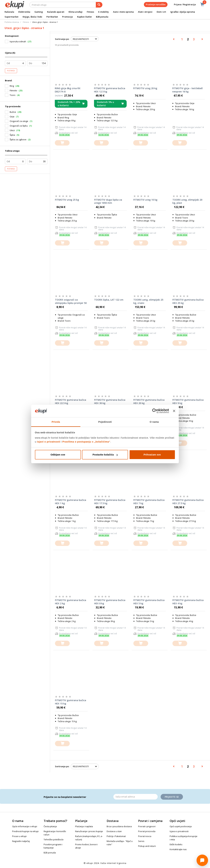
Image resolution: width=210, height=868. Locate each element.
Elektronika (24, 12)
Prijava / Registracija (183, 5)
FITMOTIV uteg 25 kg (67, 200)
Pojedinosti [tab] (105, 422)
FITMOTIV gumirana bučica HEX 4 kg (188, 602)
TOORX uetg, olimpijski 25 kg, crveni (148, 301)
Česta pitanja (50, 826)
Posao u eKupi (19, 836)
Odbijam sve (58, 455)
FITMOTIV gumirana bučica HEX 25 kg (188, 301)
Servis (141, 841)
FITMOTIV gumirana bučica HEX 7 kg (149, 502)
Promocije (68, 17)
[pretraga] (99, 5)
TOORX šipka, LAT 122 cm (109, 300)
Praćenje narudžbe (156, 4)
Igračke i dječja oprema (183, 12)
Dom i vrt (161, 12)
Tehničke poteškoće (54, 839)
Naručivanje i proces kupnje (89, 831)
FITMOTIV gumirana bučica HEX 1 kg (71, 502)
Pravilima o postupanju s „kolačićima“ (86, 442)
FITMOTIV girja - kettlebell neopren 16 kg (187, 90)
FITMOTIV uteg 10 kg (145, 200)
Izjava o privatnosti (179, 831)
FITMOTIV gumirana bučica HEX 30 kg (110, 401)
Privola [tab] (56, 422)
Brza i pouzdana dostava (119, 826)
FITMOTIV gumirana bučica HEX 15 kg (71, 702)
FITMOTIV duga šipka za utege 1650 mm (108, 201)
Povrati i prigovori (147, 826)
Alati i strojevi (145, 12)
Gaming (39, 12)
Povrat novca (145, 836)
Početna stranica (12, 22)
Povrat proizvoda (147, 831)
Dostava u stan (114, 831)
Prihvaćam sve (152, 455)
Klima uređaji (76, 12)
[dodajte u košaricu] (62, 143)
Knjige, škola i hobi (32, 17)
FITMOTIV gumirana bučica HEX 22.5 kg (71, 401)
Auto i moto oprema (123, 12)
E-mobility (104, 12)
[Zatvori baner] (174, 411)
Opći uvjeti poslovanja (181, 826)
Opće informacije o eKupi (25, 826)
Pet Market (52, 17)
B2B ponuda (102, 17)
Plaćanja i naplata (84, 826)
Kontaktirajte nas (178, 849)
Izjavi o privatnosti (49, 442)
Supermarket (11, 17)
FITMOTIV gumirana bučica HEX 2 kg (71, 602)
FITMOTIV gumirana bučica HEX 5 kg (149, 602)
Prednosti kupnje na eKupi (25, 831)
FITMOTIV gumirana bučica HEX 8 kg (110, 602)
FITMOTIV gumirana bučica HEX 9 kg (188, 401)
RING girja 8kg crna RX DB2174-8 (68, 90)
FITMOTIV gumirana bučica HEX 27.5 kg (188, 502)
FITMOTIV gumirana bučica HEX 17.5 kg (110, 502)
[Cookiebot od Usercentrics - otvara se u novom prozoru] (155, 411)
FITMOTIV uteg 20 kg (145, 88)
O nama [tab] (154, 422)
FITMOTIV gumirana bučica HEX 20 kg (149, 401)
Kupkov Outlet (84, 17)
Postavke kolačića (105, 455)
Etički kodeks (176, 844)
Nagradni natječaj (21, 841)
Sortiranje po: (62, 39)
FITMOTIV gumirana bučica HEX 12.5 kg (110, 90)
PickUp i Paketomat (116, 836)
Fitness (90, 12)
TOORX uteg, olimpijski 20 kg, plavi (187, 201)
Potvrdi (11, 71)
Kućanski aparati (56, 12)
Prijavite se (172, 797)
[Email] (136, 797)
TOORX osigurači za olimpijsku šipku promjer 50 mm (71, 301)
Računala (9, 12)
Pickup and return (147, 846)
